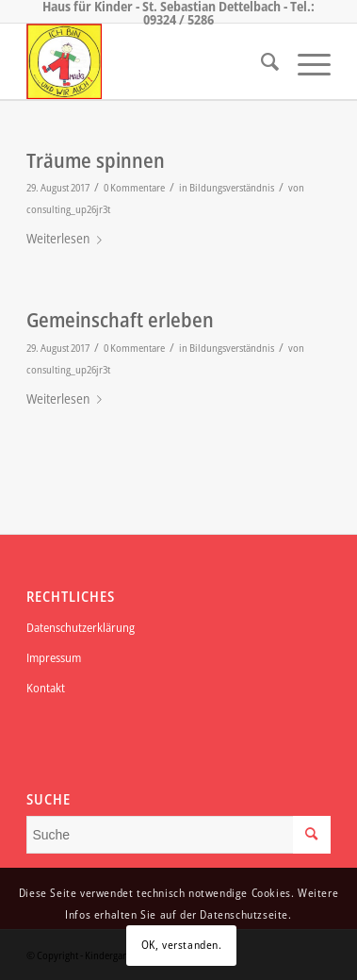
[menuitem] (260, 61)
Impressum (54, 657)
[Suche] (260, 61)
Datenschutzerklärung (81, 627)
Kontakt (46, 688)
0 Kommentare (134, 187)
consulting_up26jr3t (68, 209)
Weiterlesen (68, 238)
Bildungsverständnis (232, 187)
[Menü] (305, 61)
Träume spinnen (96, 160)
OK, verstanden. (182, 945)
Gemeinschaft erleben (120, 320)
